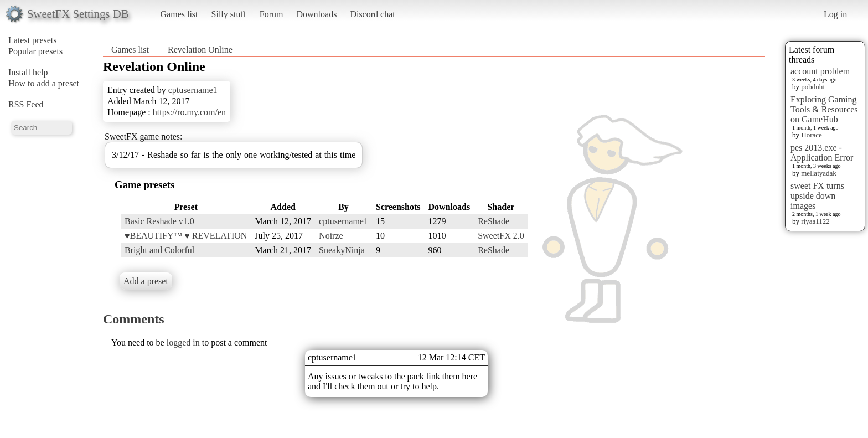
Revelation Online (200, 50)
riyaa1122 (815, 221)
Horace (812, 135)
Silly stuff (229, 14)
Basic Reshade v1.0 (159, 221)
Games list (179, 14)
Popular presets (35, 51)
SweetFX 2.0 (501, 236)
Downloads (316, 14)
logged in (183, 342)
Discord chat (372, 14)
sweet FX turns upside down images (817, 196)
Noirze (331, 236)
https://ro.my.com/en (189, 112)
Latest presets (33, 40)
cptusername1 (193, 90)
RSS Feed (26, 104)
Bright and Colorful (159, 250)
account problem (820, 71)
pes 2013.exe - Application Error (822, 153)
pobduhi (813, 87)
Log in (835, 14)
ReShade (494, 221)
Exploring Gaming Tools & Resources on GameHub (824, 109)
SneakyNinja (342, 250)
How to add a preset (44, 83)
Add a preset (146, 281)
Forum (272, 14)
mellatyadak (819, 173)
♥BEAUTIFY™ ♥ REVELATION (186, 236)
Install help (28, 72)
